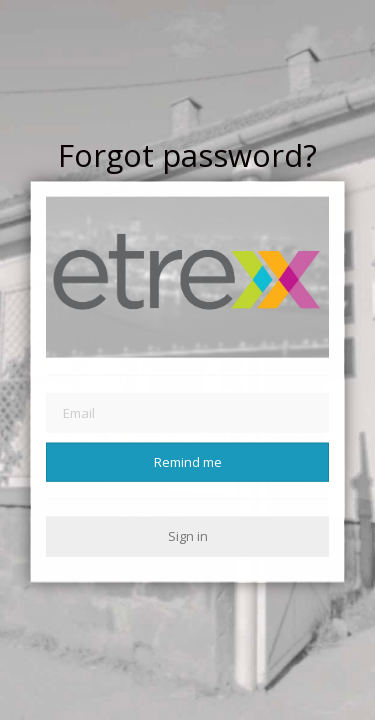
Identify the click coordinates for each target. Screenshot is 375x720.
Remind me (188, 462)
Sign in (188, 536)
